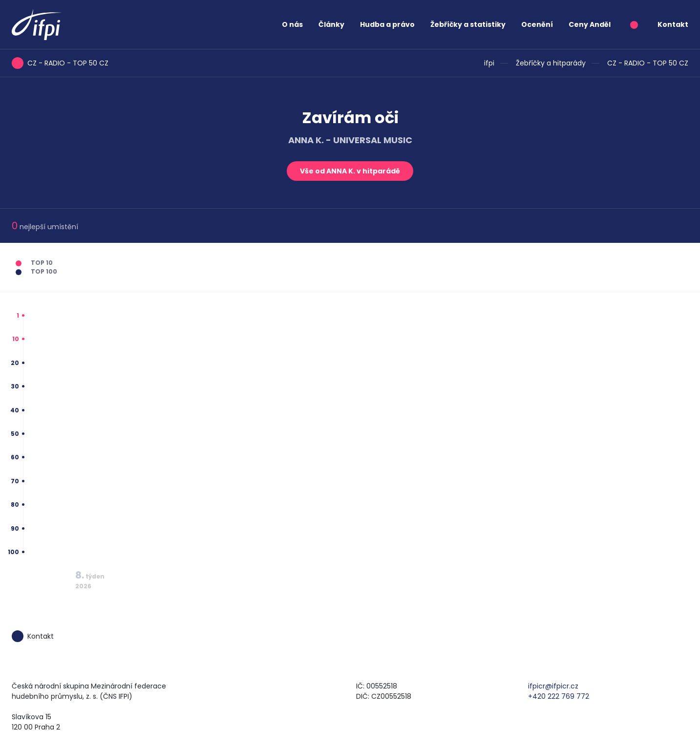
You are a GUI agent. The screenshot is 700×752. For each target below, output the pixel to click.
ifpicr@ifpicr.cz (553, 686)
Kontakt (673, 24)
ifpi (489, 63)
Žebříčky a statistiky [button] (468, 24)
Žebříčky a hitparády (551, 63)
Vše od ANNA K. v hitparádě (350, 171)
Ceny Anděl (590, 24)
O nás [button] (292, 24)
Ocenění (537, 24)
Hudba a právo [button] (387, 24)
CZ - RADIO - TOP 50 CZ (648, 63)
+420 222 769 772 (559, 696)
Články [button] (331, 24)
